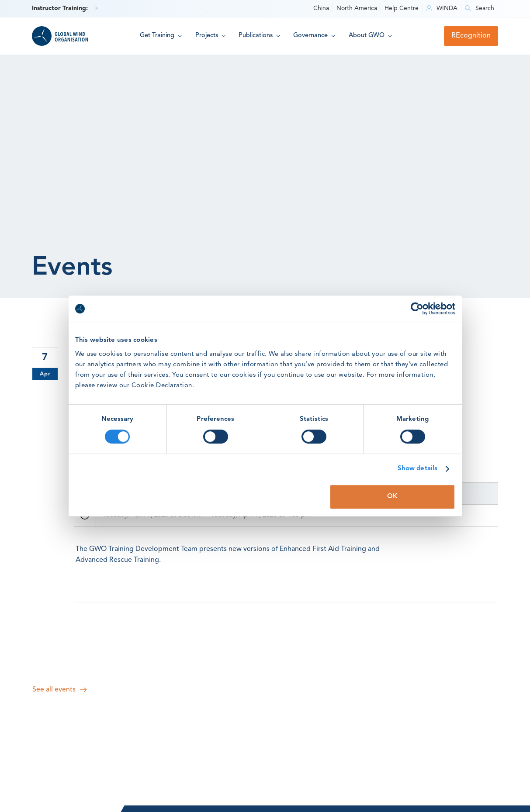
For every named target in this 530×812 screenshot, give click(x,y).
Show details (417, 469)
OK (392, 497)
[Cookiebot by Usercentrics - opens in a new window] (417, 309)
